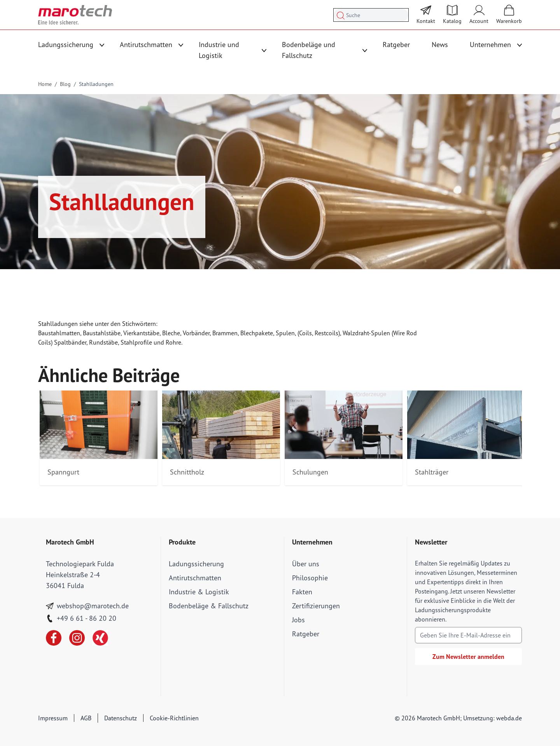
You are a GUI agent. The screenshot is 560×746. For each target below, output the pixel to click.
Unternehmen (490, 45)
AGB (86, 718)
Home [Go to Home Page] (45, 84)
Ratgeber (396, 45)
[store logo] (75, 15)
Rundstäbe (103, 342)
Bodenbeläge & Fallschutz (209, 606)
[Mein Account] (479, 15)
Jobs (298, 620)
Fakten (302, 592)
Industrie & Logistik (199, 592)
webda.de (509, 718)
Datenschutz (121, 718)
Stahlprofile (136, 342)
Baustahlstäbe (102, 333)
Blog (65, 84)
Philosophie (310, 578)
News (440, 45)
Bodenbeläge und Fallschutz (309, 50)
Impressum (53, 718)
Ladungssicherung (66, 45)
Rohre (173, 342)
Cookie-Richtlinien (174, 718)
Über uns (306, 564)
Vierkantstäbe (141, 333)
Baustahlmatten (59, 333)
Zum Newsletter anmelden (468, 657)
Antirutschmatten (146, 45)
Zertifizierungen (316, 606)
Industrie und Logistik (219, 50)
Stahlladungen (96, 84)
